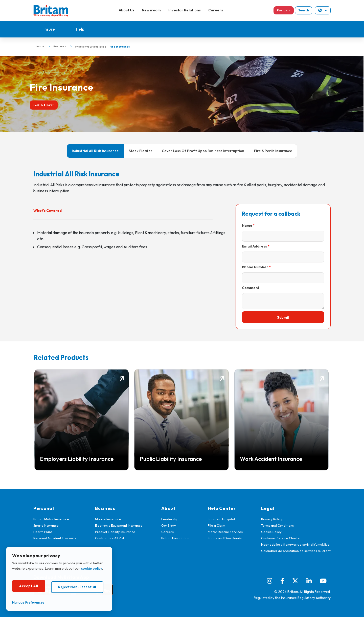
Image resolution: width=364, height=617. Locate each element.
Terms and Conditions (277, 525)
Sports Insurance (46, 525)
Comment (251, 288)
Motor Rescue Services (225, 532)
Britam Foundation (175, 538)
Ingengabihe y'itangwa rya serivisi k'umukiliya (295, 544)
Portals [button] (282, 10)
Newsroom (151, 10)
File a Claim (217, 525)
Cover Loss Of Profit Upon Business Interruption (203, 151)
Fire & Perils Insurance (273, 151)
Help (80, 29)
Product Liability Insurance (115, 532)
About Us (127, 10)
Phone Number (255, 267)
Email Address (254, 246)
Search (304, 10)
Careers (216, 10)
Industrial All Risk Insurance (95, 151)
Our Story (169, 525)
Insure (49, 29)
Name (247, 225)
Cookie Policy (271, 532)
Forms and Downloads (225, 538)
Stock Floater (140, 151)
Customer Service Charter (281, 538)
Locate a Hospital (221, 519)
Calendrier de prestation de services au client (296, 551)
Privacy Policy (272, 519)
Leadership (170, 519)
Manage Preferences (28, 602)
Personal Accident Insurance (55, 538)
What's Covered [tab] (48, 211)
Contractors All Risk (110, 538)
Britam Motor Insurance (51, 519)
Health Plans (43, 532)
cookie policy (92, 568)
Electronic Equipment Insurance (119, 525)
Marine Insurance (108, 519)
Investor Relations (185, 10)
